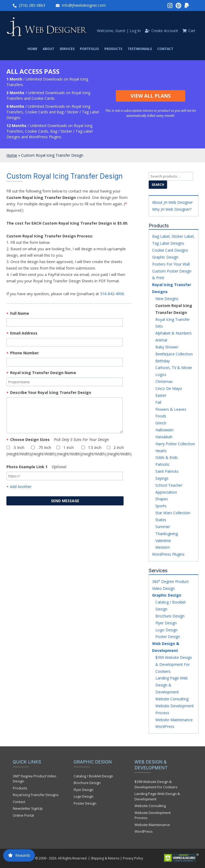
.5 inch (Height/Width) (19, 451)
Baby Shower (167, 347)
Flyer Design (166, 623)
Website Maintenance (174, 720)
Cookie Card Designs (170, 250)
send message (65, 501)
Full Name (20, 313)
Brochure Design (170, 616)
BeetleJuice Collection (174, 354)
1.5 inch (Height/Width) (94, 451)
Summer (163, 527)
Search (158, 185)
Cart (192, 31)
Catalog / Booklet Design (93, 776)
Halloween (164, 430)
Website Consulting (172, 699)
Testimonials (140, 49)
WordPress (165, 726)
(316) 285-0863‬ (32, 5)
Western (163, 547)
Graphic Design (165, 257)
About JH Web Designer (172, 202)
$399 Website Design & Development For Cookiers (174, 664)
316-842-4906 (112, 294)
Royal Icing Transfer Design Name (43, 373)
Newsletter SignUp (28, 808)
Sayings (162, 478)
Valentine (163, 541)
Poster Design (168, 637)
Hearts (161, 451)
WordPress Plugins (168, 554)
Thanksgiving (167, 534)
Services (67, 49)
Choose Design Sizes (60, 439)
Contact (165, 49)
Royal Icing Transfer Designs (36, 795)
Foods (161, 416)
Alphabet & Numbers (174, 333)
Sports (161, 506)
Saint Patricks (167, 471)
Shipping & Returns (105, 858)
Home (32, 49)
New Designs (167, 299)
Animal (161, 340)
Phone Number (24, 353)
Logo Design (166, 630)
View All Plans (151, 96)
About (48, 49)
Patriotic (163, 464)
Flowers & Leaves (171, 409)
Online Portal (23, 815)
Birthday (163, 361)
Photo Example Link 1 (36, 467)
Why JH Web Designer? (172, 209)
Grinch (161, 423)
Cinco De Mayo (169, 388)
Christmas (164, 381)
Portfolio (89, 49)
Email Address (24, 333)
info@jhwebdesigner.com (84, 5)
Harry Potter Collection (175, 444)
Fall (158, 402)
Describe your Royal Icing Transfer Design (51, 392)
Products (113, 49)
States (161, 520)
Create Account (165, 31)
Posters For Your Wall (171, 264)
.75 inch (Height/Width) (44, 451)
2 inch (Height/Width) (119, 451)
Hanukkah (164, 437)
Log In (135, 31)
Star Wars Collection (173, 513)
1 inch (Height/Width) (69, 451)
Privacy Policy (133, 858)
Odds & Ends (167, 457)
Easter (161, 395)
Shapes (162, 499)
